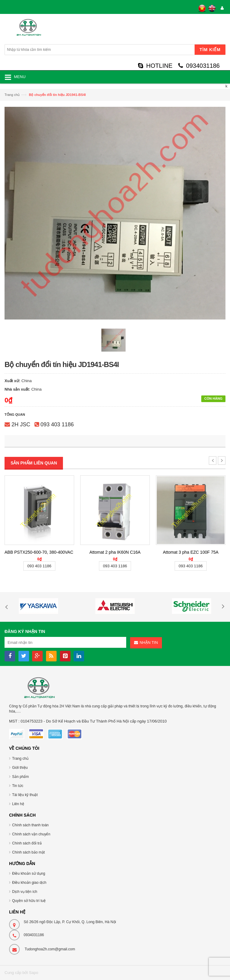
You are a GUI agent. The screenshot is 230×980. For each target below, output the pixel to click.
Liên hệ (18, 804)
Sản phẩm (20, 777)
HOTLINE (155, 66)
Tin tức (18, 786)
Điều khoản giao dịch (29, 883)
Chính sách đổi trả (27, 843)
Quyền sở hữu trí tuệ (29, 901)
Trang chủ (12, 95)
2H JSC (21, 424)
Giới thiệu (20, 768)
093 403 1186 (57, 424)
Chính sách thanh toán (30, 825)
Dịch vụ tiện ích (25, 892)
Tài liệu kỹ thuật (25, 795)
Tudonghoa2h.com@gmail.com (50, 949)
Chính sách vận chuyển (31, 834)
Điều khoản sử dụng (29, 873)
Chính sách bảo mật (28, 852)
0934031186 (199, 66)
